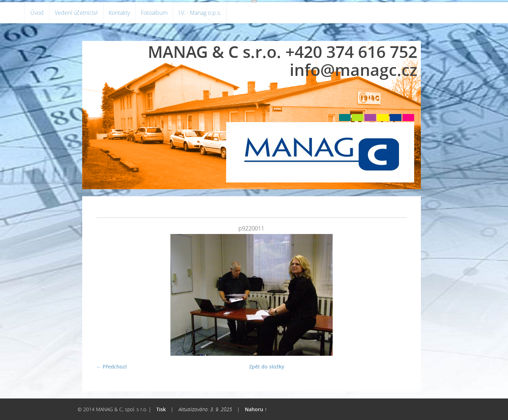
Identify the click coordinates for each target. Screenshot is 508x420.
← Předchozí (111, 367)
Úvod (37, 13)
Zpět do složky (267, 367)
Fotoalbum (154, 13)
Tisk (161, 409)
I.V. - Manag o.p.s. (200, 13)
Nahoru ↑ (256, 409)
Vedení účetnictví (76, 13)
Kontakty (119, 13)
